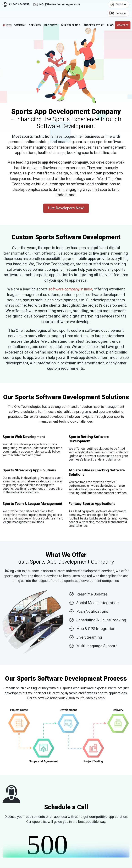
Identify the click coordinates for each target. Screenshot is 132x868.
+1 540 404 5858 (19, 4)
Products (52, 26)
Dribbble (117, 4)
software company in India (70, 289)
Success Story (94, 26)
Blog (111, 26)
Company (21, 26)
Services (36, 26)
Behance (116, 13)
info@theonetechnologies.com (60, 4)
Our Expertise (71, 26)
